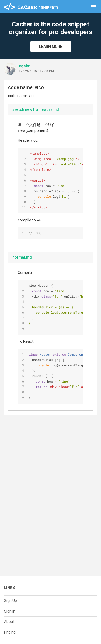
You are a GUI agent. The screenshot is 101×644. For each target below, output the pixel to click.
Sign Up (11, 601)
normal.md (22, 257)
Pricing (10, 632)
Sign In (10, 611)
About (9, 622)
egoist (25, 66)
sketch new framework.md (36, 109)
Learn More (51, 47)
